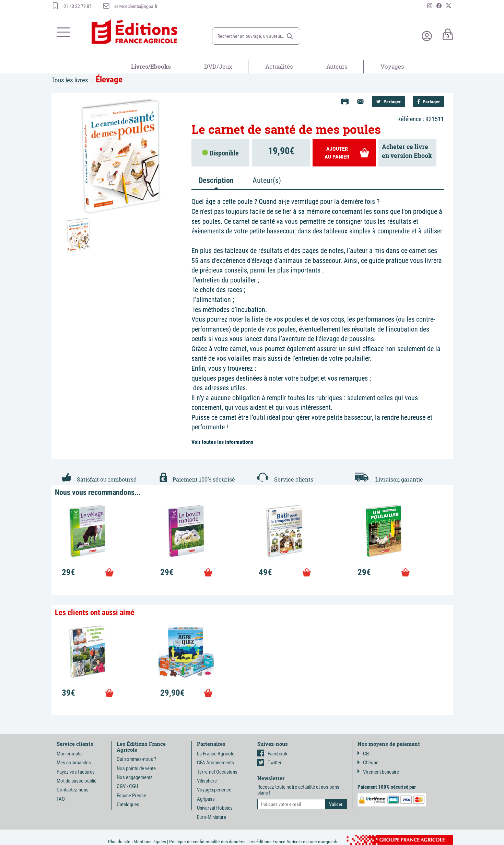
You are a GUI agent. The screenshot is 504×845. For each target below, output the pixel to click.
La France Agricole (216, 754)
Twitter (269, 763)
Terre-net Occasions (217, 772)
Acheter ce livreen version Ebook (407, 151)
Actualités (279, 66)
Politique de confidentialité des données (207, 842)
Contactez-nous (73, 790)
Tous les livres (70, 80)
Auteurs (337, 66)
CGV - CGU (127, 786)
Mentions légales (150, 842)
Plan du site (119, 842)
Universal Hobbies (215, 808)
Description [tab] (216, 180)
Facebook (272, 754)
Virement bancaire (378, 772)
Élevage (109, 79)
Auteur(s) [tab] (267, 180)
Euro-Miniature (212, 817)
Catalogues (128, 805)
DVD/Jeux (218, 66)
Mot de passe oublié (77, 781)
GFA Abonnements (215, 763)
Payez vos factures (76, 772)
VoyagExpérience (214, 790)
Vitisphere (207, 781)
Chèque (368, 763)
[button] (290, 36)
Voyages (392, 66)
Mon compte (69, 754)
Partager (389, 102)
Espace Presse (131, 796)
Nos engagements (135, 777)
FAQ (61, 799)
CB (363, 754)
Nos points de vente (136, 768)
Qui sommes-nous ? (136, 759)
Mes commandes (74, 763)
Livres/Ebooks (151, 66)
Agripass (206, 799)
